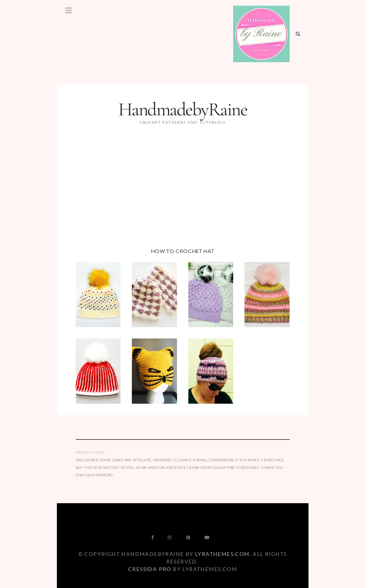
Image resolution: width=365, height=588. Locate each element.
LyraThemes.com (222, 554)
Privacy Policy (90, 452)
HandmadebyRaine (183, 109)
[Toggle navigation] (69, 10)
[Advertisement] (183, 188)
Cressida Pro (150, 569)
